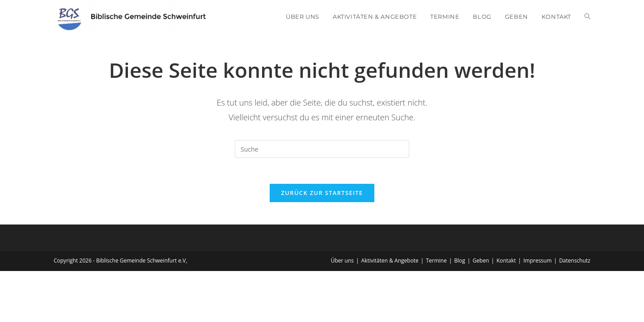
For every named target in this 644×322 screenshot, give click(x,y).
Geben (481, 261)
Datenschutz (575, 261)
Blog (460, 261)
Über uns (342, 261)
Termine (436, 261)
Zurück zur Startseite (322, 194)
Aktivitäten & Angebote (390, 261)
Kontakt (506, 261)
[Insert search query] (322, 149)
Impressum (537, 261)
